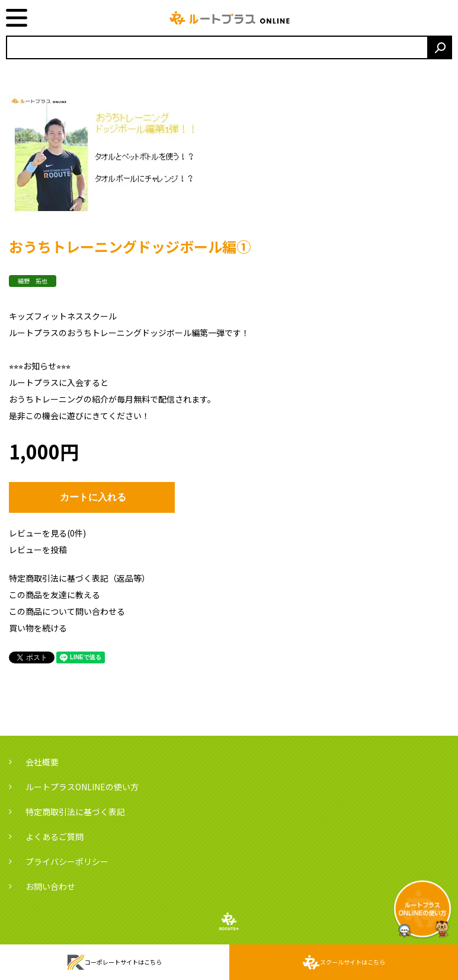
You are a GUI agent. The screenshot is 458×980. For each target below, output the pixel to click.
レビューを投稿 (38, 550)
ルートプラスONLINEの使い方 (82, 787)
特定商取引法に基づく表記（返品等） (79, 578)
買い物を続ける (38, 628)
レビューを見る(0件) (47, 533)
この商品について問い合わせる (67, 611)
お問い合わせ (50, 886)
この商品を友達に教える (55, 595)
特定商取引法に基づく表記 (75, 812)
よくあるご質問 (55, 837)
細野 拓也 (33, 281)
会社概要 (42, 762)
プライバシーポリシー (67, 861)
